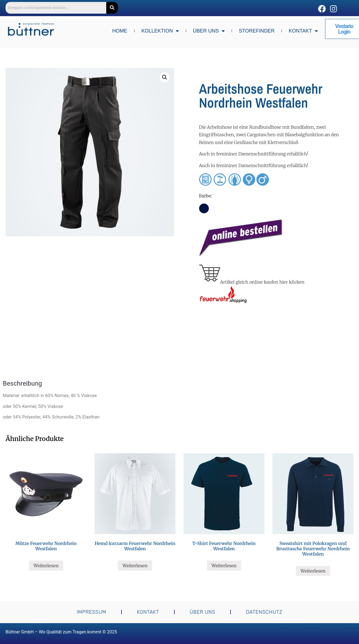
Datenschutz (264, 612)
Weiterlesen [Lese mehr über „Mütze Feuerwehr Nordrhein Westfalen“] (46, 566)
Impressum (92, 612)
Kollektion (160, 31)
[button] (165, 77)
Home (120, 31)
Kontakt (303, 31)
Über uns (209, 31)
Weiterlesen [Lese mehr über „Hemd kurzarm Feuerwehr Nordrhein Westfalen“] (135, 566)
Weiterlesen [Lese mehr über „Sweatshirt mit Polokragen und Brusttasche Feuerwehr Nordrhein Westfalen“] (313, 571)
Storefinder (257, 31)
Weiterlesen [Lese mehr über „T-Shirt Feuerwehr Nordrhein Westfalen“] (224, 566)
